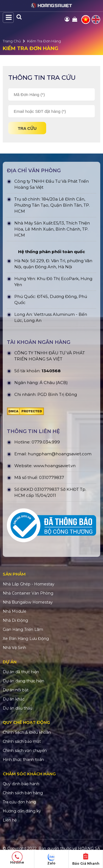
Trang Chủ (12, 41)
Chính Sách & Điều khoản (27, 732)
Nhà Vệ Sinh (14, 648)
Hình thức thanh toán (23, 760)
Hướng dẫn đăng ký (22, 811)
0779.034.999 (46, 442)
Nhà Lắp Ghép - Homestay (29, 584)
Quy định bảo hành (21, 784)
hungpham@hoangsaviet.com (60, 454)
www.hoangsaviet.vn (55, 466)
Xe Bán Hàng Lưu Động (26, 639)
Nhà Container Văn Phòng (28, 593)
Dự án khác (14, 699)
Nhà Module (15, 611)
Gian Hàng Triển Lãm (23, 629)
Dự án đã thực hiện (21, 672)
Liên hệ (10, 820)
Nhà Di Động (15, 620)
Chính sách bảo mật (22, 741)
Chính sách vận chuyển (25, 751)
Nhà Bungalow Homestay (28, 602)
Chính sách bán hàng (23, 793)
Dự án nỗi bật (16, 690)
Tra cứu (27, 128)
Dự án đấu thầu (18, 708)
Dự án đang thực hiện (23, 681)
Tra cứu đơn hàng (19, 802)
